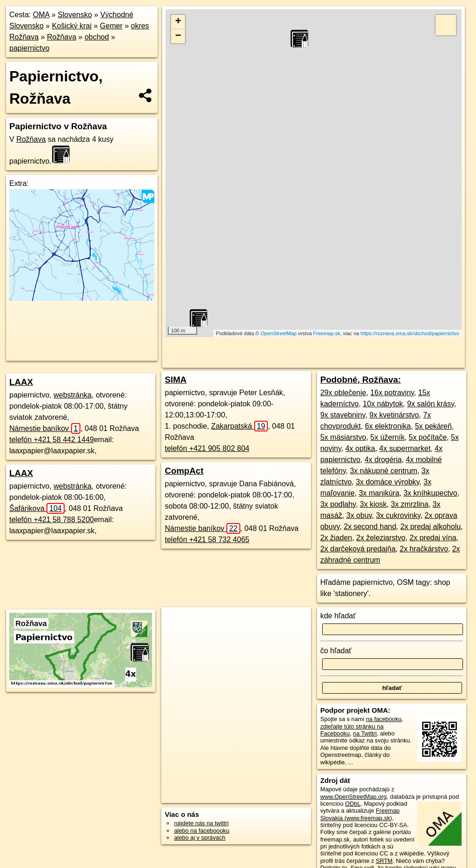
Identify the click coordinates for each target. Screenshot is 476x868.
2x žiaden (336, 538)
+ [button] (178, 22)
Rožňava (62, 37)
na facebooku (384, 719)
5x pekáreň (433, 426)
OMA (41, 15)
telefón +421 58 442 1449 (52, 440)
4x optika (360, 448)
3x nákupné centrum (384, 471)
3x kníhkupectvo (430, 493)
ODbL (353, 804)
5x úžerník (388, 437)
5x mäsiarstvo (343, 437)
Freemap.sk (327, 333)
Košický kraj (72, 26)
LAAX (21, 382)
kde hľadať (338, 616)
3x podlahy (338, 504)
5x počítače (428, 437)
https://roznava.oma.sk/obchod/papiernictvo (410, 333)
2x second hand (370, 527)
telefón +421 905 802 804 (207, 448)
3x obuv (359, 515)
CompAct (184, 471)
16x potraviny (392, 393)
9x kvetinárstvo (394, 415)
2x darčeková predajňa (358, 549)
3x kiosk (373, 504)
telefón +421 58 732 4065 (207, 540)
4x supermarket (405, 448)
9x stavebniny (343, 415)
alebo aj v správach (199, 838)
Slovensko (75, 15)
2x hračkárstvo (424, 549)
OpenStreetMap (278, 333)
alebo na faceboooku (202, 831)
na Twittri (365, 733)
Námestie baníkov (45, 428)
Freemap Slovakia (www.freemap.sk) (360, 814)
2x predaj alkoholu (430, 527)
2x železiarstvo (381, 538)
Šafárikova (37, 508)
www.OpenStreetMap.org (354, 797)
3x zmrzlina (410, 504)
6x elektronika (388, 426)
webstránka (73, 395)
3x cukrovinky (398, 515)
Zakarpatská (239, 426)
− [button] (178, 36)
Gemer (111, 26)
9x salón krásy (431, 404)
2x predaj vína (433, 538)
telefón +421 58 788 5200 (52, 520)
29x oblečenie (343, 393)
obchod (97, 37)
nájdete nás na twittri (201, 823)
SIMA (175, 380)
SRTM (384, 861)
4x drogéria (383, 460)
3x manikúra (379, 493)
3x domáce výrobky (387, 482)
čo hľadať (336, 651)
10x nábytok (383, 404)
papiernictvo (29, 48)
